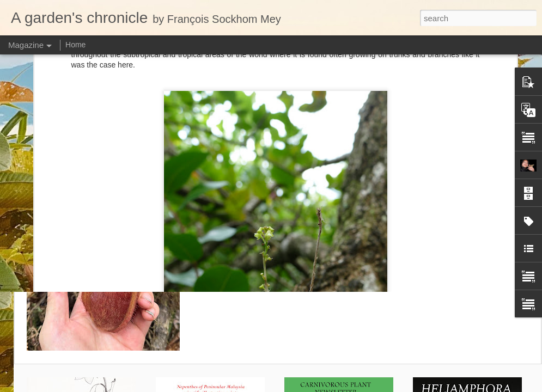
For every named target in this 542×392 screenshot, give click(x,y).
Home (75, 45)
